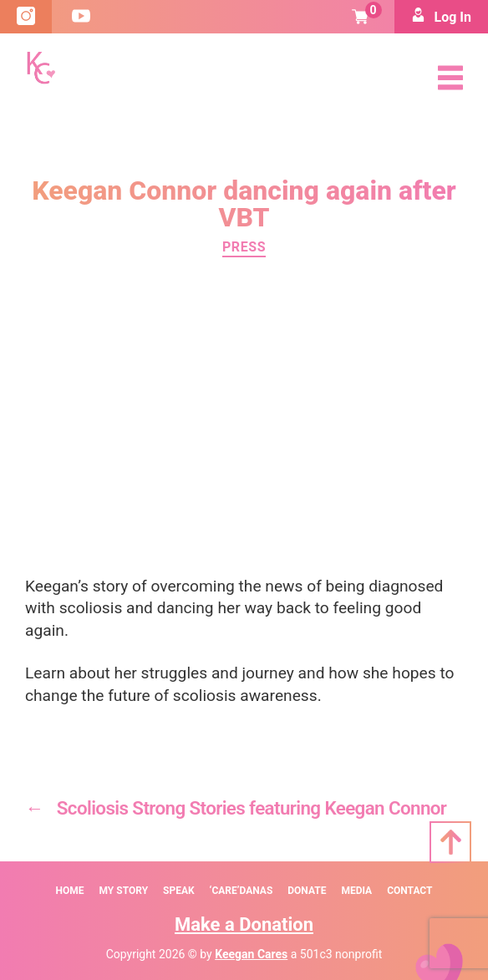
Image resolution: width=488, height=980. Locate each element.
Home (70, 891)
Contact (409, 891)
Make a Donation (244, 924)
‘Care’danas (241, 891)
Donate (307, 891)
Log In (441, 16)
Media (356, 891)
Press (244, 247)
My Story (124, 891)
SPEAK (179, 891)
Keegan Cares (251, 954)
